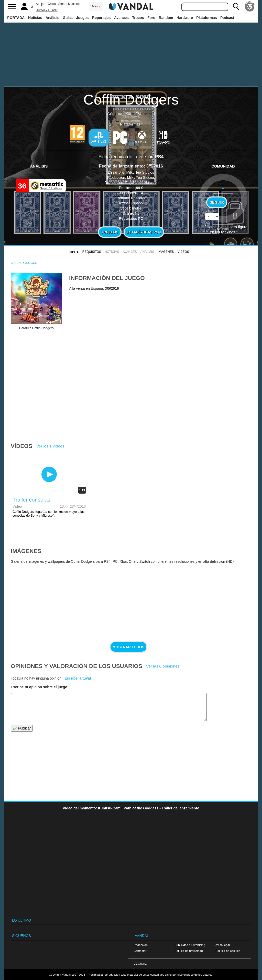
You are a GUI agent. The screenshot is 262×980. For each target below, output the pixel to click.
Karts (130, 114)
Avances (121, 18)
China (52, 4)
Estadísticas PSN (144, 232)
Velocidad (146, 114)
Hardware (185, 18)
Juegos (83, 18)
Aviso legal (223, 945)
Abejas (41, 4)
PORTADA (16, 18)
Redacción (141, 945)
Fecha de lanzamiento (121, 166)
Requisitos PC (131, 218)
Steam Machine (69, 4)
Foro (151, 18)
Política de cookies (228, 951)
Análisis (52, 18)
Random (166, 18)
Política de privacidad (189, 951)
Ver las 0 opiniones (163, 666)
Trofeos (110, 232)
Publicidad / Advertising (190, 945)
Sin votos (223, 229)
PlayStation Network (141, 183)
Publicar (22, 728)
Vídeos (183, 252)
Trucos (138, 18)
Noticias (35, 18)
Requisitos (92, 252)
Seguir (217, 202)
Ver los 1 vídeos (50, 446)
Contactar (140, 951)
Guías (68, 18)
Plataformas (206, 18)
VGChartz (140, 963)
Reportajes (101, 18)
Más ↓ (96, 6)
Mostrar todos (128, 647)
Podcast (227, 18)
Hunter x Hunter (47, 10)
